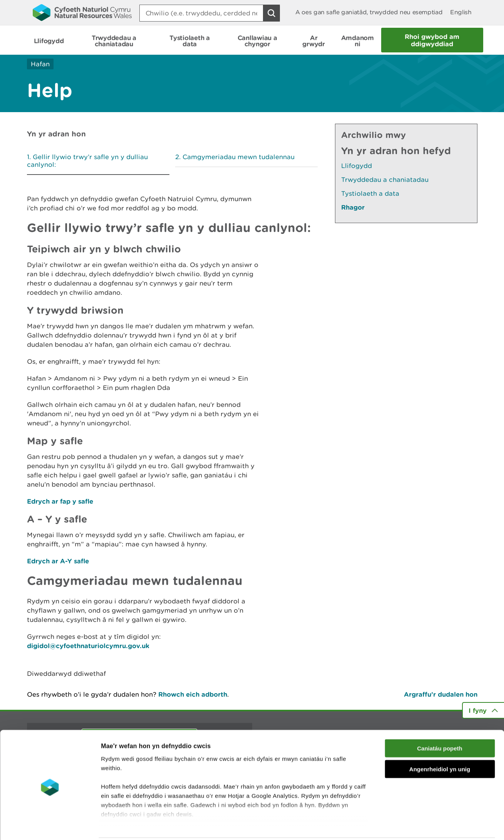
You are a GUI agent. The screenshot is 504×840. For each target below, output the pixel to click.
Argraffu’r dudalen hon (441, 694)
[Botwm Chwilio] (271, 13)
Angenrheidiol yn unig (440, 741)
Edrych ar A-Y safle (58, 561)
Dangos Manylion (428, 825)
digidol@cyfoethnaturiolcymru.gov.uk (88, 646)
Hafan (40, 64)
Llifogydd (357, 166)
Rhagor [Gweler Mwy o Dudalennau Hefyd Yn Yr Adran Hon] (353, 207)
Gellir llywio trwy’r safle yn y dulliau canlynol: (87, 161)
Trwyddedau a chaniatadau (385, 180)
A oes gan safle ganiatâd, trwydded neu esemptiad (369, 12)
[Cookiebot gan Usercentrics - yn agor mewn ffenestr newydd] (50, 825)
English (461, 12)
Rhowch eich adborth (193, 694)
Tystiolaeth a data (370, 193)
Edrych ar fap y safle (60, 501)
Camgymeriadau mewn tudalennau (239, 157)
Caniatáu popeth (440, 720)
